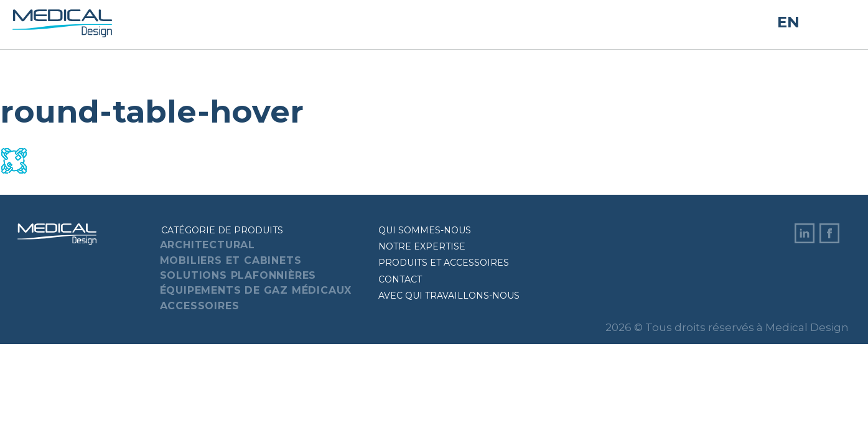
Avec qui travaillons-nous (449, 296)
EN (788, 23)
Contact (400, 279)
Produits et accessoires (444, 263)
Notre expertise (422, 246)
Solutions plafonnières (238, 275)
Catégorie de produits (222, 230)
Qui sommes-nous (425, 230)
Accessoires (200, 306)
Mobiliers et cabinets (231, 260)
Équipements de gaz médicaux (256, 290)
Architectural (208, 245)
